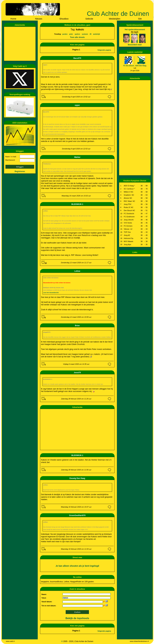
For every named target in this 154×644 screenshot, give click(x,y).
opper (77, 105)
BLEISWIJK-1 (77, 204)
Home (13, 19)
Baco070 (77, 58)
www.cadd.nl (10, 641)
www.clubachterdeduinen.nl (139, 641)
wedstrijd (96, 34)
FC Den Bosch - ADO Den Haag (135, 66)
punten (65, 34)
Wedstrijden (115, 19)
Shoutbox (64, 19)
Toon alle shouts (77, 37)
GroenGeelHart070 (77, 515)
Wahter (77, 157)
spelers (77, 34)
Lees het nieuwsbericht (51, 293)
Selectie (89, 19)
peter (71, 34)
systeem (85, 34)
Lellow (77, 271)
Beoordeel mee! (135, 45)
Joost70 (77, 373)
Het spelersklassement (135, 30)
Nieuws (39, 19)
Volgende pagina (104, 50)
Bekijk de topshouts (77, 618)
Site (140, 19)
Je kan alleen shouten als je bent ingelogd (77, 566)
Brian (77, 326)
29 (90, 34)
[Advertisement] (20, 44)
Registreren (20, 171)
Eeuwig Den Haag (77, 478)
